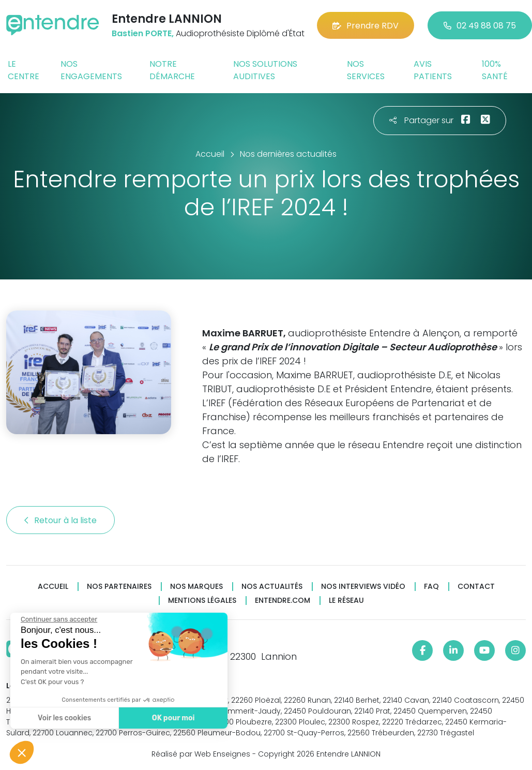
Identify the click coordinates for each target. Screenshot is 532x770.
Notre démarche (172, 70)
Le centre (24, 70)
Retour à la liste (60, 520)
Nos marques (196, 587)
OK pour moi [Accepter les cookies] (173, 718)
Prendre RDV (366, 26)
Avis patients (433, 70)
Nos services (366, 70)
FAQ (431, 587)
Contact (476, 587)
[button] (22, 752)
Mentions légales (202, 601)
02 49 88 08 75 (480, 26)
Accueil (53, 587)
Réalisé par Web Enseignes (201, 754)
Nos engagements (91, 70)
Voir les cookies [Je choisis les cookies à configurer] (64, 718)
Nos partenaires (119, 587)
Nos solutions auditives (265, 70)
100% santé (495, 70)
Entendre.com (283, 601)
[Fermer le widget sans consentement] (58, 619)
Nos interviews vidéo (363, 587)
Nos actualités (272, 587)
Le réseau (346, 601)
